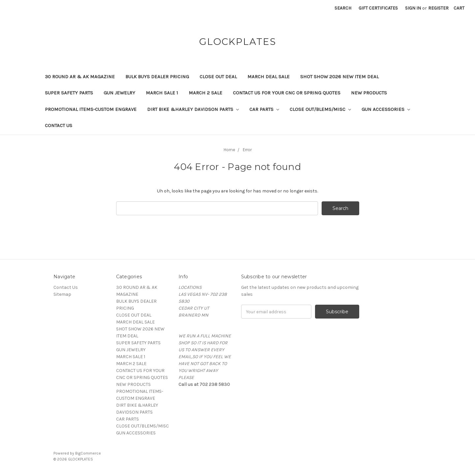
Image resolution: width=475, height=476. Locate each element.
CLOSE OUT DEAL (218, 77)
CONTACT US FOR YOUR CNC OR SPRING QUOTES (287, 93)
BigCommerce (88, 453)
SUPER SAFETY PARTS (69, 93)
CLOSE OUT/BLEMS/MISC (320, 109)
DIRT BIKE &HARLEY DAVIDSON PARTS (193, 109)
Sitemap (62, 294)
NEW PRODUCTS (369, 93)
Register (438, 8)
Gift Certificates (378, 8)
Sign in (413, 8)
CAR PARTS (264, 109)
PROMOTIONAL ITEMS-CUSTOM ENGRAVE (91, 109)
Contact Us (59, 125)
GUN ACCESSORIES (386, 109)
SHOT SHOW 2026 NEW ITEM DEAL (339, 77)
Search (343, 8)
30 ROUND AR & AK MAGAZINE (80, 77)
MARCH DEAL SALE (269, 77)
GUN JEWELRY (119, 93)
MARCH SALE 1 (162, 93)
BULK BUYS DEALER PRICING (157, 77)
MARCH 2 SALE (206, 93)
